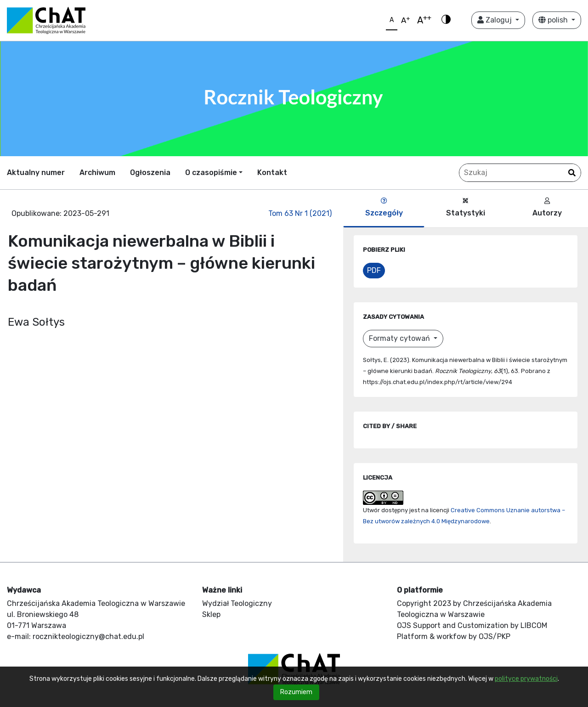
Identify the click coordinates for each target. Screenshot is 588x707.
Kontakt (272, 173)
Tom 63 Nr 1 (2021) (300, 213)
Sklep (211, 614)
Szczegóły (384, 207)
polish (554, 20)
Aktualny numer (36, 173)
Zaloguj (495, 20)
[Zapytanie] (520, 173)
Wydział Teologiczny (237, 603)
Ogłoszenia (150, 173)
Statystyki (466, 207)
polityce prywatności (526, 679)
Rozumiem (296, 692)
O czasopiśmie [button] (211, 173)
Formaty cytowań (400, 338)
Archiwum (97, 173)
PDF (374, 270)
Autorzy (547, 207)
